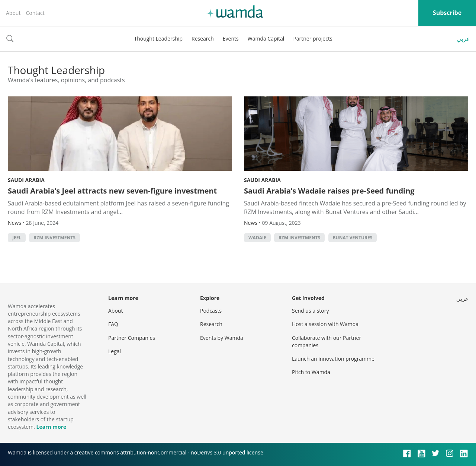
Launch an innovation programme (333, 359)
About (13, 13)
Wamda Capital (266, 39)
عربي (463, 39)
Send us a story (310, 311)
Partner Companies (132, 338)
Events (231, 39)
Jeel (17, 238)
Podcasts (211, 311)
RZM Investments (54, 238)
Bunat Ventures (353, 238)
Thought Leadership (158, 39)
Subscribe (447, 13)
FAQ (113, 324)
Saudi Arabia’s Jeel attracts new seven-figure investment (112, 191)
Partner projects (313, 39)
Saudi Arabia (26, 180)
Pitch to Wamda (311, 372)
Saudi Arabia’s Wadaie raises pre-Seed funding (329, 191)
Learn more (51, 427)
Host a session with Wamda (325, 324)
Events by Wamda (222, 338)
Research (203, 39)
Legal (115, 351)
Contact (35, 13)
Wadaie (257, 238)
